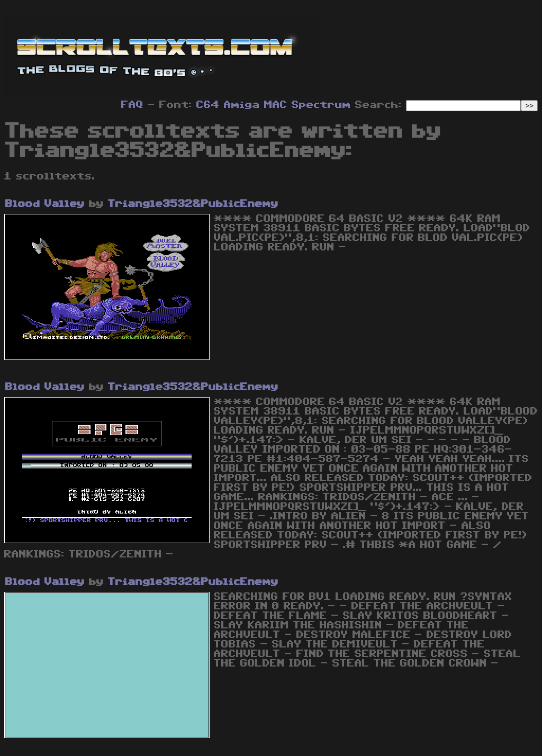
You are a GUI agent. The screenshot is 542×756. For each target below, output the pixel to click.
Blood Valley (45, 204)
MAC (276, 105)
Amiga (242, 105)
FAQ (132, 105)
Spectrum (321, 105)
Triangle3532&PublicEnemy (193, 204)
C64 (208, 105)
